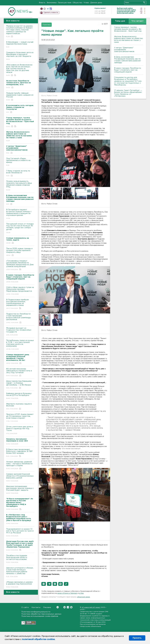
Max (71, 607)
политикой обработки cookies (38, 639)
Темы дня (120, 21)
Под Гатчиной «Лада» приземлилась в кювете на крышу (20, 162)
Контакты (36, 607)
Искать (144, 2)
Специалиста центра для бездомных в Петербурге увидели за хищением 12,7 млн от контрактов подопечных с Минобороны (128, 81)
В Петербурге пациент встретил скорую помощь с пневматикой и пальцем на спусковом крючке (20, 214)
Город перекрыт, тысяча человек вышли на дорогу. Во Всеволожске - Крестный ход (128, 29)
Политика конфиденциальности (36, 612)
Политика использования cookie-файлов (40, 616)
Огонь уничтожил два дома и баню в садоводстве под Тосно (20, 430)
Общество (77, 3)
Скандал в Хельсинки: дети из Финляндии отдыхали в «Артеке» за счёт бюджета (20, 56)
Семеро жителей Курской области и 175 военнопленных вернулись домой (20, 478)
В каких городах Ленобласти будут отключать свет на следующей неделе (127, 70)
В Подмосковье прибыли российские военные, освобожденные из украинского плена (20, 304)
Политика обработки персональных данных (41, 614)
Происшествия (65, 3)
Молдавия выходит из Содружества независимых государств (20, 332)
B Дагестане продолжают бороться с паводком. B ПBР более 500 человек (20, 453)
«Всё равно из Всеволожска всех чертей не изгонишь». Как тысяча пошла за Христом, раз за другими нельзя (20, 70)
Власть (42, 3)
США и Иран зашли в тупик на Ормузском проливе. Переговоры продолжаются (20, 291)
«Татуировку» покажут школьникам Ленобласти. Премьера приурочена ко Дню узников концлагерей (20, 265)
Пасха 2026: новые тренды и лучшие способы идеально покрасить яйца (20, 252)
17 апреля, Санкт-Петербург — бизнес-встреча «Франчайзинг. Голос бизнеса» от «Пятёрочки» (128, 93)
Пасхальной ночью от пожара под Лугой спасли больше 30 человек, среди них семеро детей (20, 228)
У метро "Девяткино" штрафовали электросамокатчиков (124, 50)
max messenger (51, 9)
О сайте (25, 607)
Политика (47, 25)
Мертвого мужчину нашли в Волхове (20, 407)
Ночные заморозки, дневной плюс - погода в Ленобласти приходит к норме (20, 465)
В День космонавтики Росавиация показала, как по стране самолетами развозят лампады (128, 60)
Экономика (52, 3)
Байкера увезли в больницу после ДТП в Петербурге (20, 396)
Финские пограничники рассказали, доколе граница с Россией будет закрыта (20, 490)
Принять (137, 638)
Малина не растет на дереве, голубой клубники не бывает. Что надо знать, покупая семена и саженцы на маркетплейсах (20, 31)
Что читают (138, 21)
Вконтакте (58, 607)
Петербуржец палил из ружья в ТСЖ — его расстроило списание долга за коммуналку (20, 345)
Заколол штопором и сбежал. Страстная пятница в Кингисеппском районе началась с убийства (20, 572)
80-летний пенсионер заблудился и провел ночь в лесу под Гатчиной (20, 372)
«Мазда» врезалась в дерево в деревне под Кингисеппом (20, 585)
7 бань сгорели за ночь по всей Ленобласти (20, 173)
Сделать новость (51, 13)
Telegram (68, 607)
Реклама (47, 607)
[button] (44, 584)
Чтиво (86, 3)
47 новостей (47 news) (91, 607)
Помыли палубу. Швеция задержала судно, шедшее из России (20, 97)
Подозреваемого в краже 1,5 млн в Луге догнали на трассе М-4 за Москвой (20, 533)
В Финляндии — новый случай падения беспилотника (20, 45)
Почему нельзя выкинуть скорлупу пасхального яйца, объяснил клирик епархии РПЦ (20, 186)
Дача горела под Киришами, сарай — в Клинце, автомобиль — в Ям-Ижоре (20, 385)
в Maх (81, 593)
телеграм (48, 9)
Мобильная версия (42, 9)
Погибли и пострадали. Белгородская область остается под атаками (20, 559)
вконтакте (45, 9)
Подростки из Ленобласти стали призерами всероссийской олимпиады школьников (20, 318)
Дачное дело (96, 3)
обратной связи (83, 597)
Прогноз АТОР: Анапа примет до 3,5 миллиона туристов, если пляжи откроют (20, 418)
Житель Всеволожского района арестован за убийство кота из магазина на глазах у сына (128, 39)
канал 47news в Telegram (67, 593)
